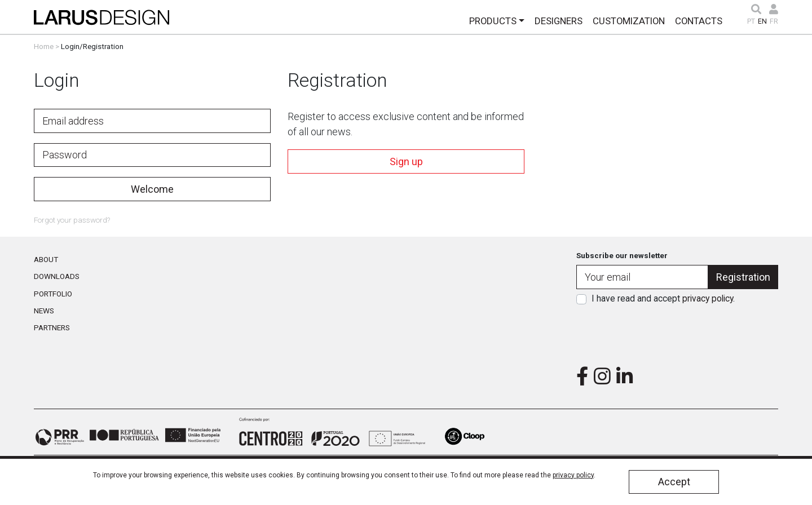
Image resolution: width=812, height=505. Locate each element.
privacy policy (708, 298)
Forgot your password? (72, 220)
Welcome (152, 189)
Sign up (406, 161)
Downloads (57, 276)
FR (774, 21)
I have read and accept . (663, 298)
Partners (52, 327)
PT (751, 21)
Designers (559, 21)
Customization (629, 21)
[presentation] (677, 332)
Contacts (699, 21)
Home (44, 46)
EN (762, 21)
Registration (743, 277)
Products (493, 21)
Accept (674, 482)
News (44, 311)
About (46, 259)
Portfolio (53, 294)
